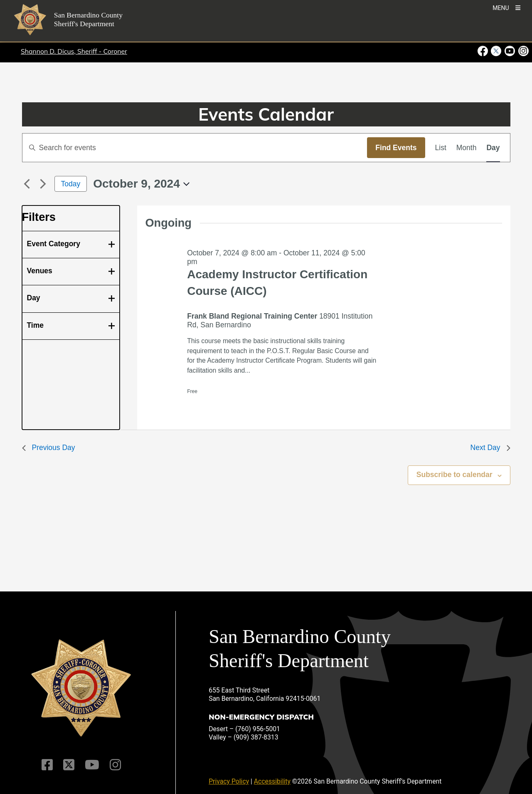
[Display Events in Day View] (493, 148)
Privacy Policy (229, 781)
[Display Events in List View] (441, 148)
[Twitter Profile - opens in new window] (496, 51)
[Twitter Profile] (69, 765)
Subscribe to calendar (454, 475)
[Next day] (43, 184)
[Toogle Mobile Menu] (506, 7)
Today (71, 184)
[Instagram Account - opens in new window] (523, 51)
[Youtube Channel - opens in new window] (510, 51)
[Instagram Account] (115, 765)
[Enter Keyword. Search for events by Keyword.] (195, 148)
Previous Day (49, 448)
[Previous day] (27, 184)
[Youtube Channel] (92, 765)
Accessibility (272, 781)
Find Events (396, 148)
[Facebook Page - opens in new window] (484, 51)
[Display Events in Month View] (467, 148)
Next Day (490, 448)
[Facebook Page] (47, 765)
